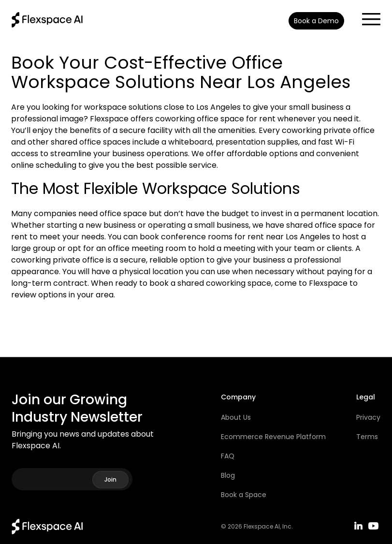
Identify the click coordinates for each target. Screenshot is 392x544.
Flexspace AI (262, 527)
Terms (367, 437)
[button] (366, 16)
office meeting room (147, 248)
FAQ (228, 456)
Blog (228, 475)
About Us (236, 417)
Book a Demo (316, 21)
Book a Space (244, 495)
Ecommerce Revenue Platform (273, 437)
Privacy (368, 417)
